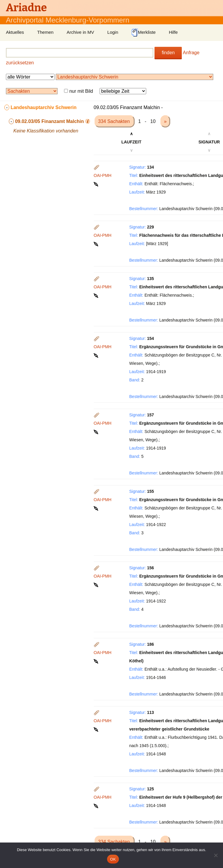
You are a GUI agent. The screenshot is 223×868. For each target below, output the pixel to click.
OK (113, 859)
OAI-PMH (103, 175)
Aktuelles (15, 32)
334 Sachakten (115, 121)
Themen (45, 32)
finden (168, 53)
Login (113, 32)
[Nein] (216, 855)
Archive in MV (81, 32)
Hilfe (173, 32)
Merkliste (144, 33)
